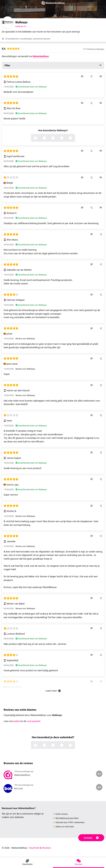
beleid (17, 721)
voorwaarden (34, 721)
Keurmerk (34, 848)
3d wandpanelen (12, 39)
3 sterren (57, 138)
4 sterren (66, 138)
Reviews (47, 848)
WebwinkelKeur (41, 56)
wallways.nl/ (21, 26)
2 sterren (48, 138)
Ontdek (91, 838)
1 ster (39, 138)
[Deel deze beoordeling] (91, 76)
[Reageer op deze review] (82, 76)
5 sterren (74, 138)
